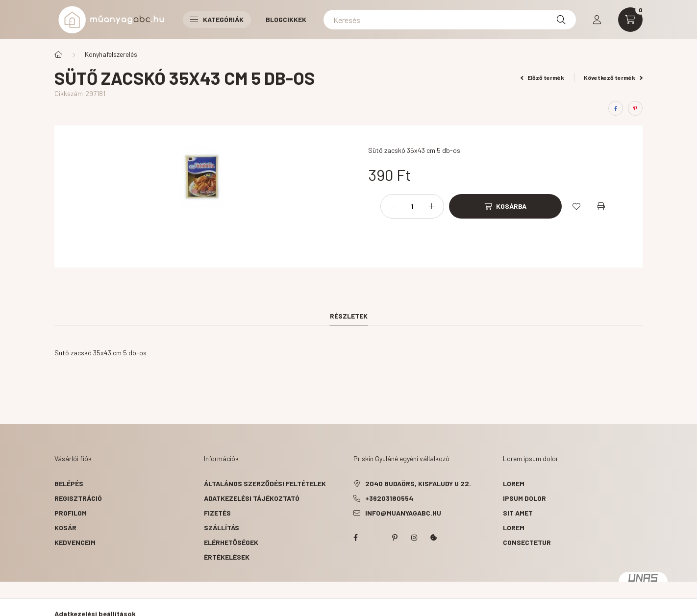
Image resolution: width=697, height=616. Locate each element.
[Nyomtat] (601, 206)
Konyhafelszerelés (111, 54)
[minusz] (393, 206)
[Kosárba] (505, 206)
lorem (514, 483)
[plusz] (431, 206)
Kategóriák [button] (217, 19)
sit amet (518, 513)
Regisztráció (78, 498)
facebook (355, 538)
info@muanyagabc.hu (403, 513)
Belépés (69, 483)
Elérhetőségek (231, 542)
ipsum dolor (524, 498)
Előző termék (543, 77)
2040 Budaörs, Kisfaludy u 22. (418, 483)
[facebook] (616, 108)
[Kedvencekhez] (576, 206)
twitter (375, 538)
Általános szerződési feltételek (265, 483)
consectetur (527, 542)
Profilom (71, 513)
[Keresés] (450, 20)
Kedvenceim (75, 542)
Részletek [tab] (349, 316)
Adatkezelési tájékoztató (252, 498)
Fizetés (217, 513)
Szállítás (222, 528)
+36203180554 (389, 498)
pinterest (395, 538)
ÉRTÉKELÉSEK (227, 557)
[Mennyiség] (412, 206)
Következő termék (613, 77)
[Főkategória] (58, 54)
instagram (414, 538)
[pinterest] (635, 108)
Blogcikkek (286, 19)
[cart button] (630, 20)
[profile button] (597, 20)
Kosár (65, 528)
